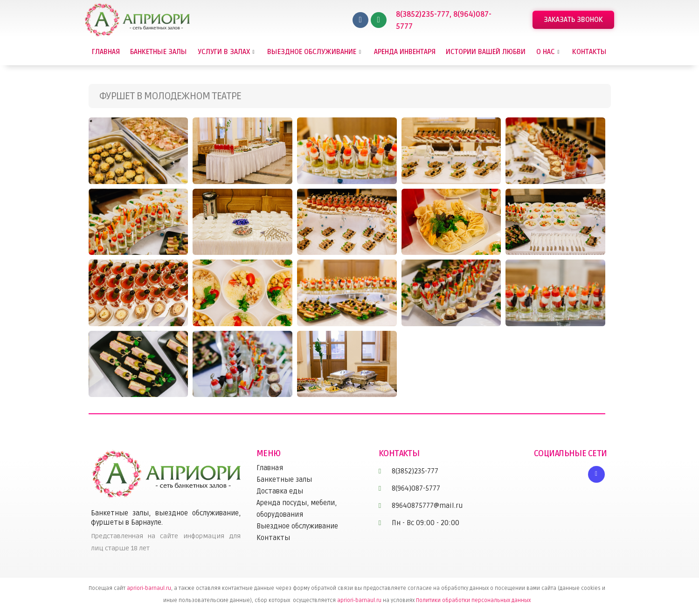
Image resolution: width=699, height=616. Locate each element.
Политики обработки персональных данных (473, 600)
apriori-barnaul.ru (149, 588)
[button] (573, 20)
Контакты (589, 52)
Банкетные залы (159, 52)
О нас (549, 52)
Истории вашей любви (486, 52)
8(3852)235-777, (425, 14)
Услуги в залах (227, 52)
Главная (106, 52)
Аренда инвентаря (405, 52)
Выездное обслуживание (315, 52)
